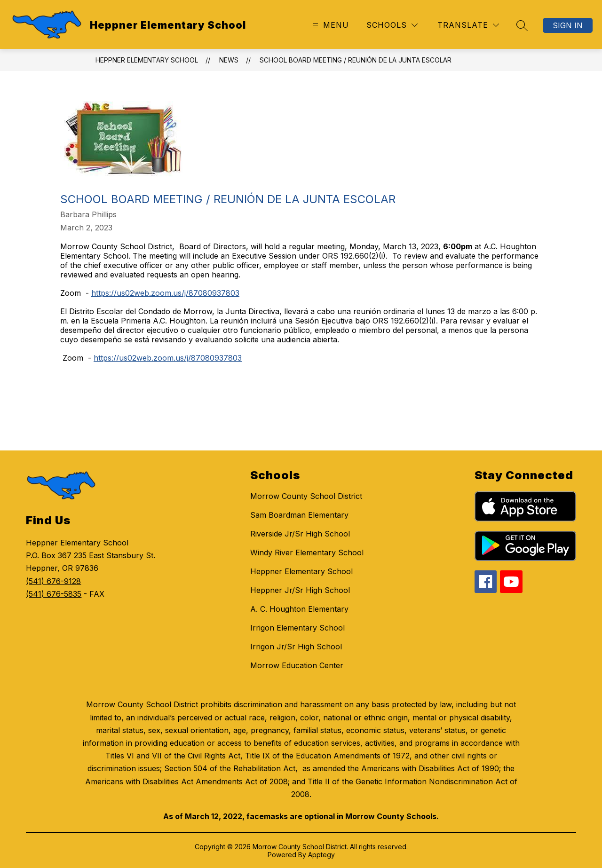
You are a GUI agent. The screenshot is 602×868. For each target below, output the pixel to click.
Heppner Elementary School (147, 60)
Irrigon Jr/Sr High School (296, 647)
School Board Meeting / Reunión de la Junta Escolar (356, 60)
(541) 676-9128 (53, 581)
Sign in (568, 25)
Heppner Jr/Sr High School (300, 590)
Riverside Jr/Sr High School (300, 534)
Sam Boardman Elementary (299, 515)
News (229, 60)
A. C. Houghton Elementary (299, 609)
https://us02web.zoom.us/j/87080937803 (165, 293)
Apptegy (321, 855)
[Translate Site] (468, 25)
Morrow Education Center (297, 665)
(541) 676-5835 (54, 594)
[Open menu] (329, 25)
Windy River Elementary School (307, 552)
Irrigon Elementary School (297, 628)
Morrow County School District (306, 496)
